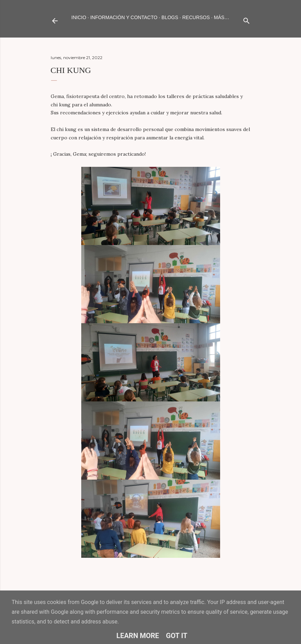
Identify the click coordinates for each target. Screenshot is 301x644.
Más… (221, 17)
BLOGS (170, 17)
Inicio (79, 17)
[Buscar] (246, 19)
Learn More (138, 636)
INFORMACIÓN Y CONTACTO (124, 17)
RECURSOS (196, 17)
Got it (177, 636)
